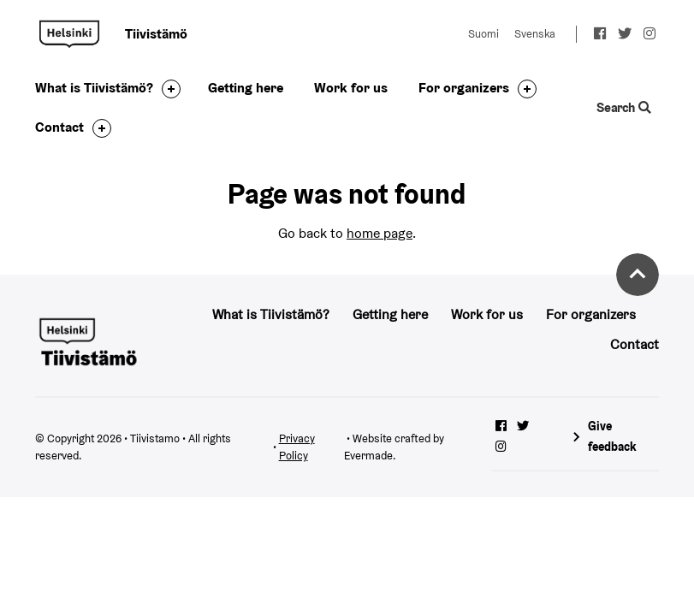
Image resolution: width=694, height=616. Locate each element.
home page (380, 233)
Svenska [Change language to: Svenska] (535, 34)
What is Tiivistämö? (94, 88)
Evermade (368, 456)
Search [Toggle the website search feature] (624, 107)
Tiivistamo (69, 34)
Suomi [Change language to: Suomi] (483, 34)
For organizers (464, 88)
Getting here (246, 88)
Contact (59, 127)
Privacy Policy (297, 447)
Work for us (351, 88)
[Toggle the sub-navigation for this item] (167, 89)
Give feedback (612, 436)
